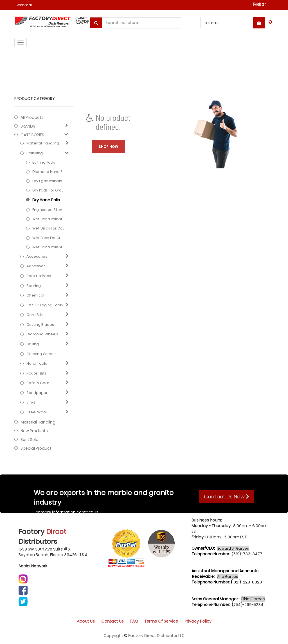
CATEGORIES (32, 135)
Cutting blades (40, 325)
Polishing (35, 153)
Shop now (108, 147)
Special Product (36, 448)
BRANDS (28, 126)
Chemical (35, 295)
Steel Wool (37, 412)
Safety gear (38, 383)
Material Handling (43, 143)
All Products (32, 117)
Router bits (37, 373)
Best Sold (30, 440)
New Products (34, 431)
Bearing (34, 286)
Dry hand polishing (48, 200)
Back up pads (39, 276)
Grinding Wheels (41, 354)
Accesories (37, 257)
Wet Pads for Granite (48, 238)
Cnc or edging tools (45, 305)
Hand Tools (37, 364)
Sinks (31, 402)
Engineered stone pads (48, 210)
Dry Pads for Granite (48, 190)
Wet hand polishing (48, 219)
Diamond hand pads (48, 172)
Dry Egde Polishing (48, 181)
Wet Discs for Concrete (48, 228)
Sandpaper (37, 393)
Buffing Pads (44, 162)
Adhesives (36, 266)
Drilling (33, 344)
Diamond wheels (42, 334)
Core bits (35, 315)
